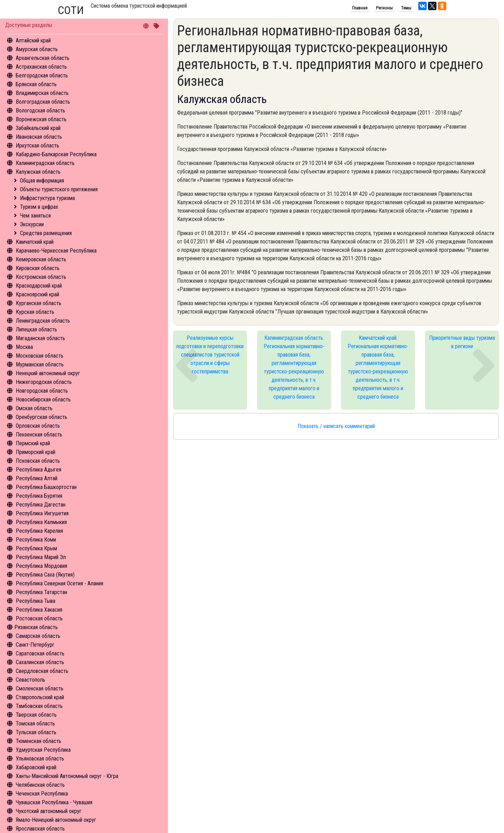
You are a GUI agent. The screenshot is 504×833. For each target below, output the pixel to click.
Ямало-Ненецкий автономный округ (56, 820)
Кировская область (38, 268)
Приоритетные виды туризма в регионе (462, 342)
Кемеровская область (41, 259)
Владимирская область (42, 93)
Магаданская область (40, 338)
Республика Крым (36, 548)
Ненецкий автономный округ (48, 373)
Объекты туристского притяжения (59, 189)
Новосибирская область (43, 400)
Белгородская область (42, 75)
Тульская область (36, 732)
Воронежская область (41, 119)
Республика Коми (36, 540)
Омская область (34, 408)
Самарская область (38, 636)
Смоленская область (40, 689)
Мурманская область (40, 364)
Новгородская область (42, 391)
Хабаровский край (36, 767)
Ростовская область (39, 618)
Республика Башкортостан (46, 487)
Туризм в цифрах (39, 207)
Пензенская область (39, 435)
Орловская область (38, 426)
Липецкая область (36, 329)
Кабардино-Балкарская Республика (56, 154)
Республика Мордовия (41, 566)
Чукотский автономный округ (49, 811)
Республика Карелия (39, 531)
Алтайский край (33, 40)
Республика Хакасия (39, 610)
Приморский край (36, 452)
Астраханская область (41, 67)
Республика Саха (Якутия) (45, 575)
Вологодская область (40, 111)
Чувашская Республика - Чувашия (54, 802)
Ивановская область (39, 137)
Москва (24, 347)
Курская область (35, 312)
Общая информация (42, 181)
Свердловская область (42, 671)
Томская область (35, 724)
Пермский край (33, 443)
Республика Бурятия (39, 496)
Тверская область (36, 715)
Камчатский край (35, 242)
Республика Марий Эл (41, 557)
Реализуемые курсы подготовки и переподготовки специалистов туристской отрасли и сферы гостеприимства (210, 355)
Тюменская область (38, 741)
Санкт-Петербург (35, 645)
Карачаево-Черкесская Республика (56, 251)
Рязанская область (36, 627)
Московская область (40, 356)
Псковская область (38, 461)
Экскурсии (32, 224)
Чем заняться (35, 216)
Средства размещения (46, 233)
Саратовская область (40, 653)
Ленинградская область (43, 321)
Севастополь (30, 680)
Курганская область (38, 303)
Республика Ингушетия (42, 513)
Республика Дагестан (41, 505)
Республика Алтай (37, 478)
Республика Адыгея (38, 470)
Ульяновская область (40, 759)
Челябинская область (40, 785)
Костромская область (41, 277)
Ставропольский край (40, 697)
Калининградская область (45, 163)
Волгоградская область (43, 102)
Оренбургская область (41, 417)
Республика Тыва (36, 601)
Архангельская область (43, 58)
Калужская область (38, 172)
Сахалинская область (40, 662)
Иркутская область (37, 146)
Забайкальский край (38, 128)
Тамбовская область (39, 706)
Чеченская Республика (42, 794)
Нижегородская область (44, 382)
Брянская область (36, 84)
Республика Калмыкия (41, 522)
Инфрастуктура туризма (47, 198)
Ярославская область (40, 829)
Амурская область (37, 49)
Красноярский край (37, 294)
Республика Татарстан (41, 592)
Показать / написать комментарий (336, 426)
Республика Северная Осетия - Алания (59, 583)
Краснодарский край (39, 286)
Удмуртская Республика (43, 750)
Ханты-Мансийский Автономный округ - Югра (67, 776)
